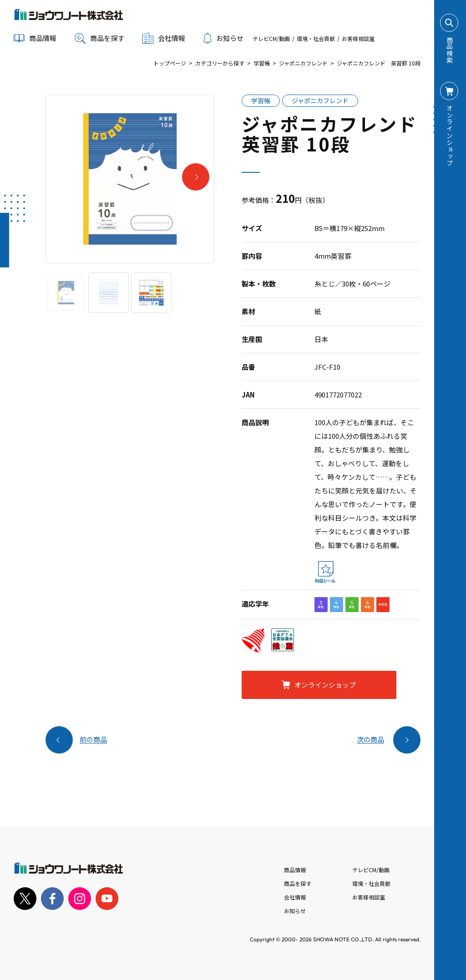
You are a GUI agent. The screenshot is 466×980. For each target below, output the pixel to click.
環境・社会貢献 (316, 38)
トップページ (170, 63)
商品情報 (295, 870)
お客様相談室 (358, 38)
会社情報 (295, 897)
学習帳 (262, 63)
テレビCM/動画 (271, 38)
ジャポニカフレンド (303, 63)
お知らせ (223, 38)
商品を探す (99, 38)
